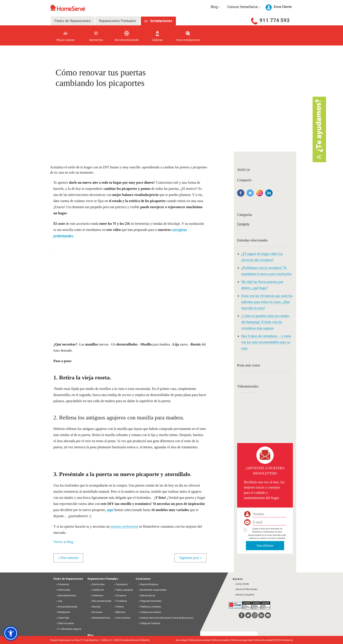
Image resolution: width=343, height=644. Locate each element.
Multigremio (63, 612)
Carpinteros (121, 584)
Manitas (95, 607)
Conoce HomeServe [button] (244, 7)
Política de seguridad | (243, 640)
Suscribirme (265, 545)
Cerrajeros (120, 596)
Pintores (119, 607)
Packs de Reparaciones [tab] (73, 21)
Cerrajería (243, 224)
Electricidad (63, 590)
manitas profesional (124, 526)
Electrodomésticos (66, 596)
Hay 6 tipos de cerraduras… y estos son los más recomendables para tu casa (266, 342)
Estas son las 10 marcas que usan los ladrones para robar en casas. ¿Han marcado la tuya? (267, 302)
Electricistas (97, 584)
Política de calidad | (264, 640)
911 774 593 (275, 20)
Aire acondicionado (67, 607)
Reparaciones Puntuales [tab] (117, 21)
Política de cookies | (221, 640)
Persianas (96, 612)
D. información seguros (69, 629)
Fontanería (62, 584)
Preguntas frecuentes (150, 601)
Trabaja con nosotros (150, 612)
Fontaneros (97, 596)
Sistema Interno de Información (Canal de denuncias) (167, 618)
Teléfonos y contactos (150, 607)
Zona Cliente (242, 584)
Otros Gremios (122, 618)
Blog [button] (216, 7)
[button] (11, 633)
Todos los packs (65, 623)
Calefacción (97, 590)
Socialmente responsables (152, 590)
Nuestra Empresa (148, 584)
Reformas (120, 612)
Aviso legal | (182, 640)
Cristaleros (120, 601)
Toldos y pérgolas (123, 590)
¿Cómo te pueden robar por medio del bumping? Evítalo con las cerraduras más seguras (265, 322)
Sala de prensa (147, 596)
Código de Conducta (149, 623)
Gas (59, 601)
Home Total (63, 618)
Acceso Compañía (245, 595)
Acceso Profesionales (246, 589)
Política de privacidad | (200, 640)
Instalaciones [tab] (161, 21)
